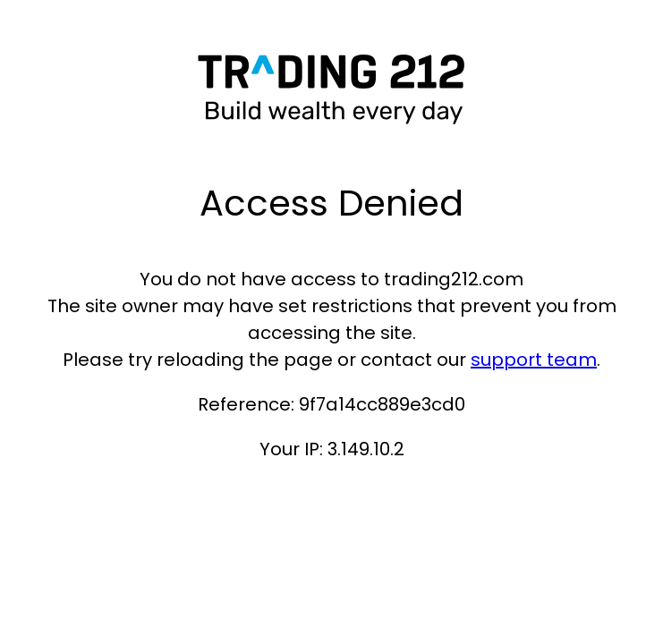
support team (534, 360)
